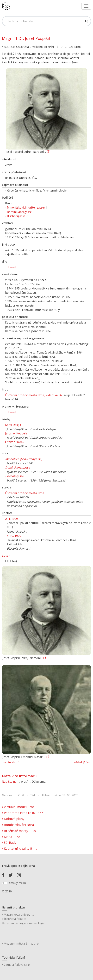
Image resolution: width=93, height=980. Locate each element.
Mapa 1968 (11, 837)
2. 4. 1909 (12, 519)
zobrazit (11, 267)
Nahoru (7, 795)
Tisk (33, 795)
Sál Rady (9, 843)
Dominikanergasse (19, 212)
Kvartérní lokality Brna (20, 849)
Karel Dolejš (13, 425)
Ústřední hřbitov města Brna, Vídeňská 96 (34, 395)
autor (6, 556)
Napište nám (11, 782)
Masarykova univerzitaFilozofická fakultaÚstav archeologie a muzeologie (23, 919)
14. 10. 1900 (13, 536)
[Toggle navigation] (86, 6)
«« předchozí (11, 762)
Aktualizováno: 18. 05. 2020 (60, 795)
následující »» (82, 762)
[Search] (46, 21)
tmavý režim (18, 883)
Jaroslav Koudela (16, 433)
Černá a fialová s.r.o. (16, 965)
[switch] (5, 883)
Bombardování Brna (18, 825)
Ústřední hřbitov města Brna (25, 493)
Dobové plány (13, 819)
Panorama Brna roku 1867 (22, 813)
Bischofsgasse (16, 216)
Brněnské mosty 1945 (19, 831)
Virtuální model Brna (18, 807)
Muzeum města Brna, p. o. (21, 944)
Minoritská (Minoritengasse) (26, 207)
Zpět (21, 795)
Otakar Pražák (15, 442)
